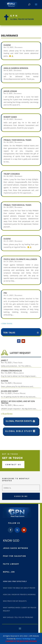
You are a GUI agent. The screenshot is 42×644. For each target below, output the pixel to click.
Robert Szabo (10, 117)
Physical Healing (19, 393)
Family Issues (18, 363)
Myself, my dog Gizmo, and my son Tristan (18, 402)
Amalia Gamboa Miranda (16, 68)
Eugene (7, 45)
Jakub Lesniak (10, 91)
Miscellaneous (19, 373)
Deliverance (19, 47)
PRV (5, 293)
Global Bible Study (19, 431)
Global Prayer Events (19, 421)
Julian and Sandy (10, 391)
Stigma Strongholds (11, 371)
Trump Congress (12, 174)
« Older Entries (7, 323)
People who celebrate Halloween (20, 259)
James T (4, 360)
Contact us (13, 464)
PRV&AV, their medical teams (17, 140)
